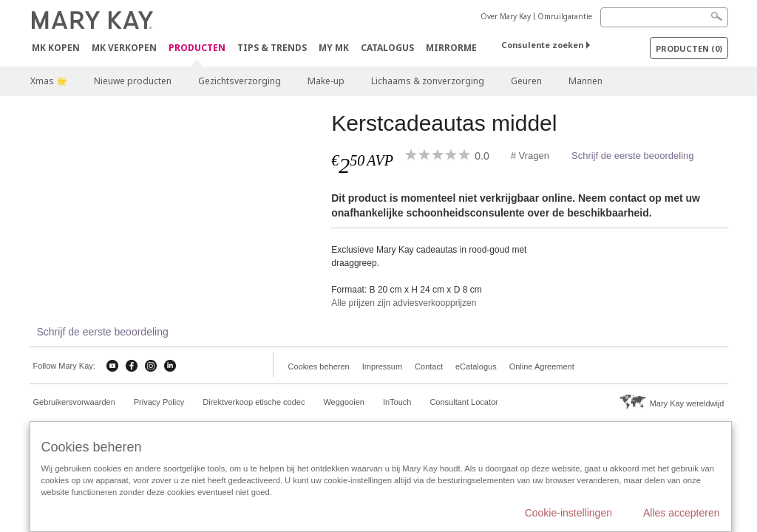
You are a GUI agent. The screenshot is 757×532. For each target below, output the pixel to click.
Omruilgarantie (565, 16)
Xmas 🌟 (49, 81)
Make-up (326, 81)
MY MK (334, 48)
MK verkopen (124, 48)
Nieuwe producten (133, 81)
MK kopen (56, 48)
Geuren (526, 81)
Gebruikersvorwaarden (74, 402)
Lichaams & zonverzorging (428, 81)
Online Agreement (542, 366)
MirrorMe (451, 48)
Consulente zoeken (542, 45)
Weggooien (343, 402)
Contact (429, 366)
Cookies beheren (319, 366)
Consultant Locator (464, 402)
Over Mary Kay (506, 16)
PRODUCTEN (197, 48)
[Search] (664, 17)
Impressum (382, 366)
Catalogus (387, 48)
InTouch (397, 402)
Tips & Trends (272, 48)
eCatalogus (476, 366)
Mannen (585, 81)
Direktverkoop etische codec (254, 402)
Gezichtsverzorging (240, 81)
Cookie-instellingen (568, 513)
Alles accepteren (682, 513)
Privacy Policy (159, 402)
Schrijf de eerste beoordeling (633, 156)
